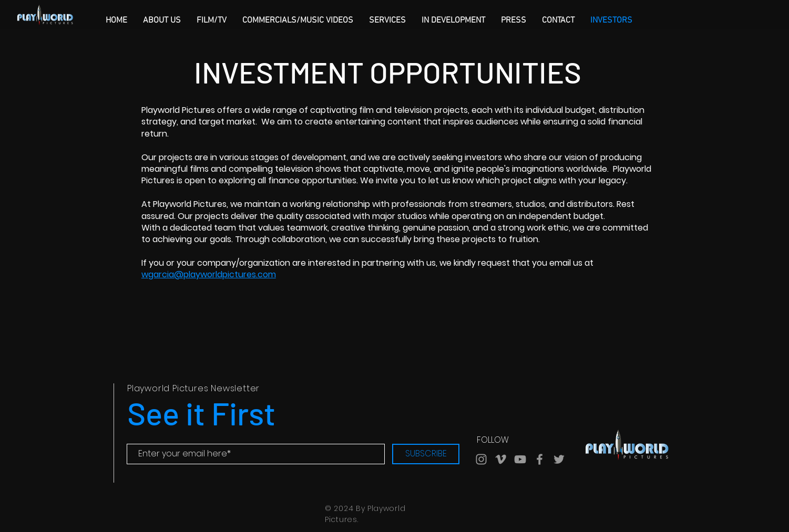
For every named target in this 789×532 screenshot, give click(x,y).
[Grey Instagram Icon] (481, 459)
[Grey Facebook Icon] (540, 459)
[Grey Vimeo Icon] (501, 459)
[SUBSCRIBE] (426, 454)
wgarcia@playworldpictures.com (209, 274)
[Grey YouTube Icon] (520, 459)
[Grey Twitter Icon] (559, 459)
